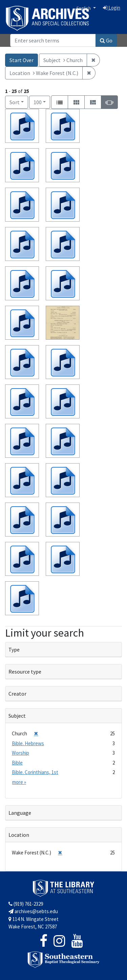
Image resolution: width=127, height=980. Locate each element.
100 (42, 102)
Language (20, 813)
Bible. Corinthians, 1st (35, 772)
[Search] (53, 40)
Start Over (22, 60)
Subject (17, 716)
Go (106, 40)
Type (14, 649)
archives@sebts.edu (33, 911)
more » (19, 782)
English (84, 8)
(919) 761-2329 (26, 904)
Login (112, 8)
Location (19, 835)
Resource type (25, 672)
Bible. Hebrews (28, 743)
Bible (17, 763)
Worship (20, 753)
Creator (17, 694)
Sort (15, 102)
